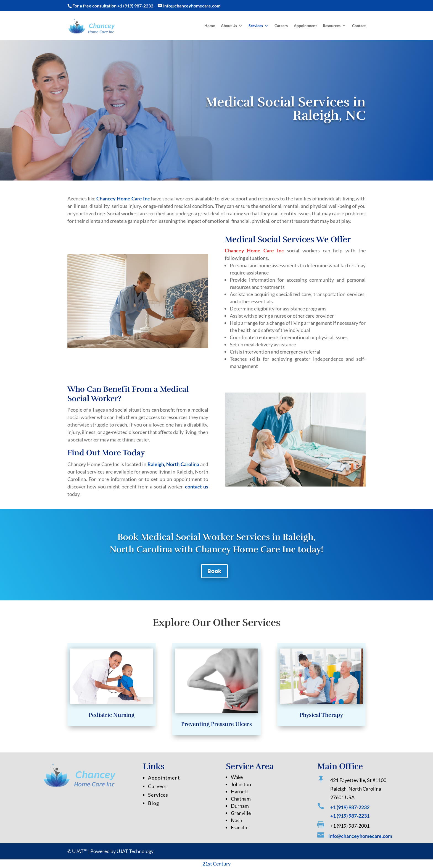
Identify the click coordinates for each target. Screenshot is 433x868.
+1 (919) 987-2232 (135, 6)
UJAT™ (80, 851)
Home (210, 26)
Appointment (305, 26)
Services (256, 26)
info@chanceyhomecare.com (360, 842)
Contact (359, 26)
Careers (281, 26)
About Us (229, 26)
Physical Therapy (321, 709)
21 (205, 864)
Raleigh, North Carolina (173, 464)
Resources (332, 26)
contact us (197, 487)
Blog (154, 824)
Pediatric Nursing (112, 709)
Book (214, 571)
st (210, 864)
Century (222, 864)
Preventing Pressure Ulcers (216, 718)
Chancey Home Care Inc (123, 198)
